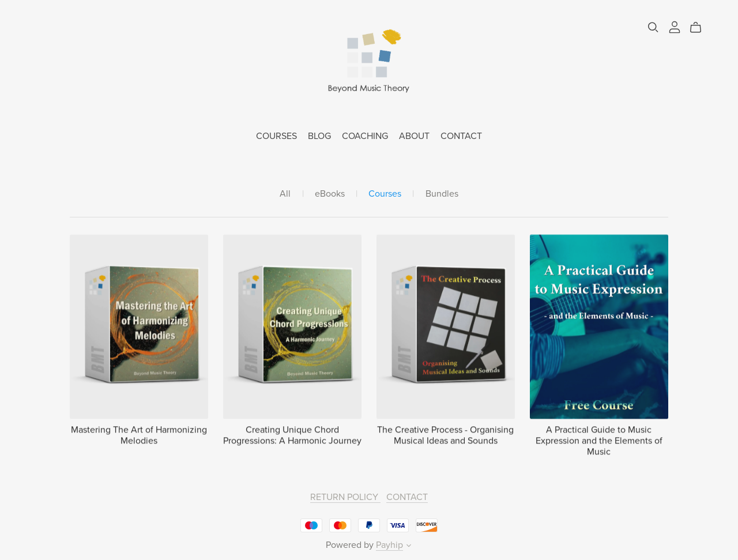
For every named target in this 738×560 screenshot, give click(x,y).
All (285, 194)
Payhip (389, 545)
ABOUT (414, 136)
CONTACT (461, 136)
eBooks (330, 194)
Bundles (442, 194)
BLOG (319, 136)
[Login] (675, 27)
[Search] (653, 27)
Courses (385, 194)
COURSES (276, 136)
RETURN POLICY (345, 497)
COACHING (365, 136)
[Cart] (700, 28)
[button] (409, 547)
